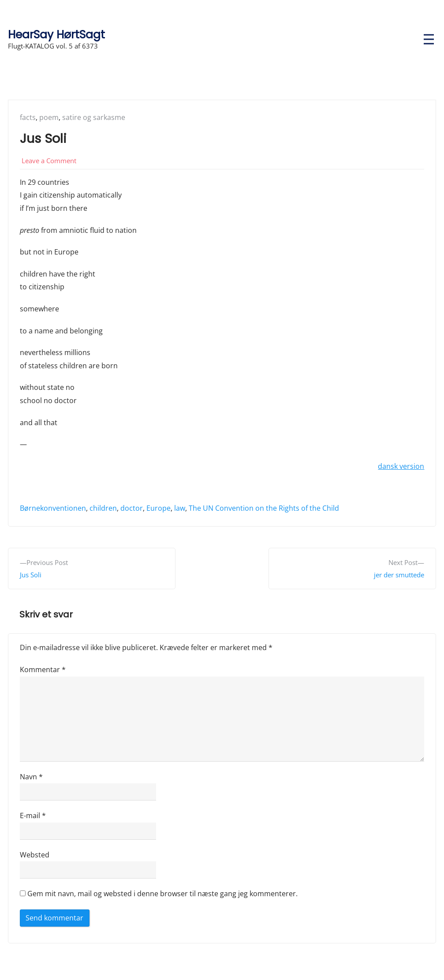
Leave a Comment (49, 161)
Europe (159, 508)
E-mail (33, 815)
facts (28, 117)
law (180, 508)
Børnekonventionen (53, 508)
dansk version (401, 466)
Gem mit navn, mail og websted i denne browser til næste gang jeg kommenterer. (162, 894)
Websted (35, 855)
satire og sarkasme (94, 117)
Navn (31, 777)
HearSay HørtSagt (56, 35)
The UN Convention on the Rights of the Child (264, 508)
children (103, 508)
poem (49, 117)
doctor (132, 508)
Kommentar (43, 670)
